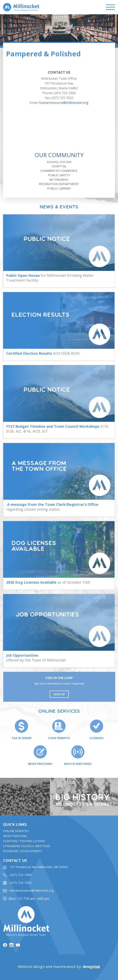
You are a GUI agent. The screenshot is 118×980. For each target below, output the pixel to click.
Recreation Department (59, 184)
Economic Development (23, 856)
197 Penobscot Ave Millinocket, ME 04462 (39, 872)
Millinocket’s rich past (86, 805)
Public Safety (59, 175)
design (91, 967)
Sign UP (61, 694)
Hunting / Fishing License (24, 846)
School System (59, 162)
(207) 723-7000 (21, 880)
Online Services (16, 836)
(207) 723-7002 (21, 887)
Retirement (59, 179)
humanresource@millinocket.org (64, 103)
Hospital (59, 166)
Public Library (59, 188)
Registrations (15, 841)
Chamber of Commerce (59, 171)
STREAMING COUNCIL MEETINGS (27, 851)
